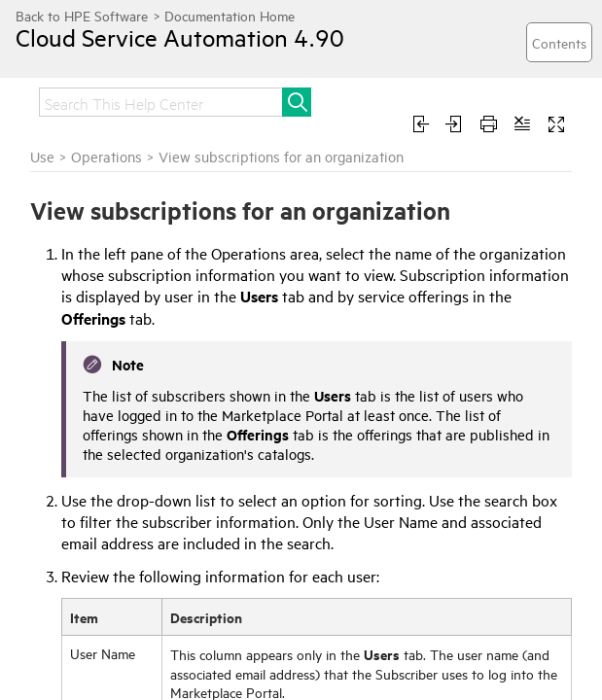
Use (42, 156)
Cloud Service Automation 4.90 (180, 37)
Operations (106, 156)
